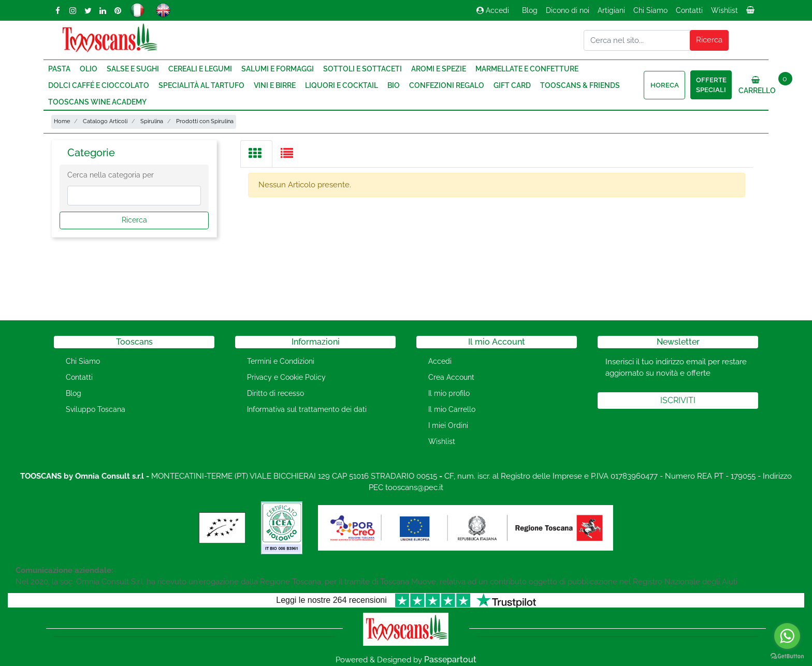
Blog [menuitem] (530, 10)
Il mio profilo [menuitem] (449, 393)
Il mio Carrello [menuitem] (452, 409)
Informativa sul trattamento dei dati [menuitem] (307, 409)
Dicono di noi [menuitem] (568, 10)
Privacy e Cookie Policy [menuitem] (286, 377)
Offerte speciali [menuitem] (711, 85)
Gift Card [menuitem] (512, 85)
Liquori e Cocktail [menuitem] (342, 85)
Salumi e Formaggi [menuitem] (278, 69)
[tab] (256, 154)
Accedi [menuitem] (440, 361)
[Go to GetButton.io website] (787, 656)
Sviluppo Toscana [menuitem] (96, 409)
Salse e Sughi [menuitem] (133, 69)
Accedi (493, 10)
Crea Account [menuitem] (451, 377)
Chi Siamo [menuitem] (650, 10)
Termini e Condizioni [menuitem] (281, 361)
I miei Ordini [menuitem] (448, 425)
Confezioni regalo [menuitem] (447, 85)
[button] (709, 40)
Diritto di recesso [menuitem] (275, 393)
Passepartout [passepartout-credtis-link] (450, 660)
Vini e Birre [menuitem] (275, 85)
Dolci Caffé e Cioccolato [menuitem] (99, 85)
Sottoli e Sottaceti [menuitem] (363, 69)
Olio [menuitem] (89, 69)
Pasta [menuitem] (59, 69)
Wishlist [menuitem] (724, 10)
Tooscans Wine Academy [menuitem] (97, 102)
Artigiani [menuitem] (611, 10)
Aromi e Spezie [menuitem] (439, 69)
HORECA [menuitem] (665, 85)
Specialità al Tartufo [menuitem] (201, 85)
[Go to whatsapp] (787, 636)
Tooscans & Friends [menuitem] (580, 85)
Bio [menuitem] (394, 85)
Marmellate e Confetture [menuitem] (527, 69)
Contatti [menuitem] (689, 10)
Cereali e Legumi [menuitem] (200, 69)
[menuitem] (751, 13)
